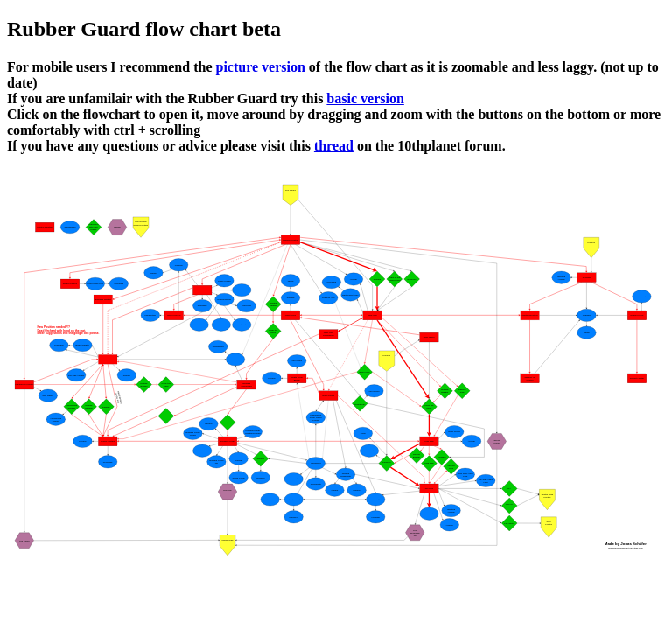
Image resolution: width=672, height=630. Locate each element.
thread (334, 146)
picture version (260, 67)
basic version (365, 98)
